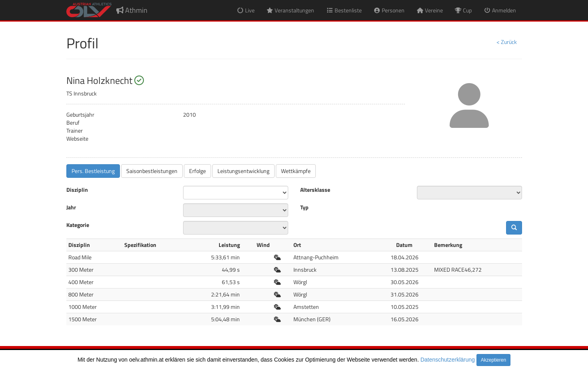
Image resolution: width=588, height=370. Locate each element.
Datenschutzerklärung (448, 360)
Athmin (132, 10)
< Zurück (507, 42)
